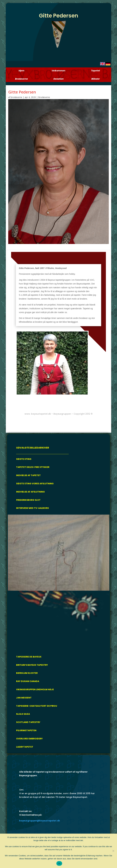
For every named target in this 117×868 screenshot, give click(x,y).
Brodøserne (44, 97)
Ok (59, 864)
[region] (59, 583)
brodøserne (17, 97)
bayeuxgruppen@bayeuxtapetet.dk (40, 821)
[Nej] (113, 851)
